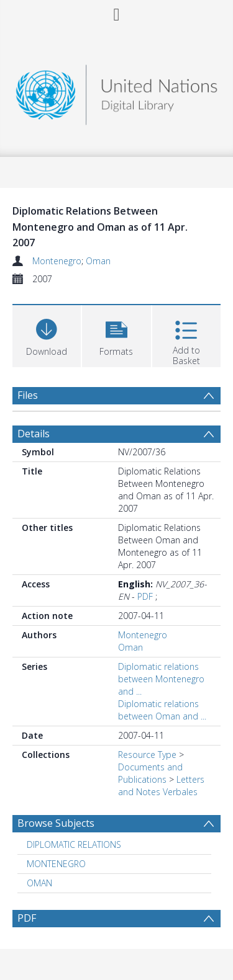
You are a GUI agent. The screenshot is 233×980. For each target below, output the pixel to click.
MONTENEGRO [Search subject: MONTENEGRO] (56, 864)
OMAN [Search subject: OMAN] (39, 883)
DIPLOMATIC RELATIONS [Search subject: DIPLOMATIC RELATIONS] (74, 844)
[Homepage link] (117, 91)
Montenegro (57, 261)
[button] (116, 335)
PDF (145, 596)
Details (34, 434)
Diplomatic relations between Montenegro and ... (161, 679)
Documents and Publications (150, 773)
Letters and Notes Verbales (161, 786)
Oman (98, 261)
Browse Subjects (56, 823)
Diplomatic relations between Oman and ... (162, 710)
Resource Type (147, 755)
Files (28, 395)
